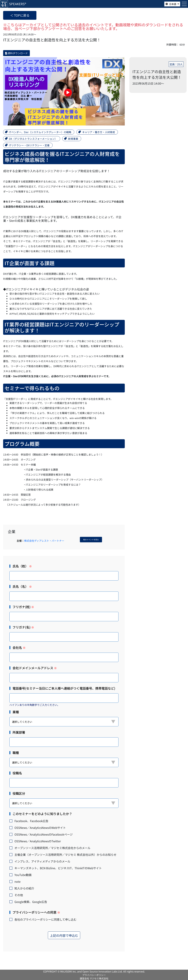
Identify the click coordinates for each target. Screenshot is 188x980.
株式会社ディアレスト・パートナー (44, 541)
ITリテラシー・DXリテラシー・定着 (29, 145)
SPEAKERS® (18, 4)
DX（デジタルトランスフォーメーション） (33, 139)
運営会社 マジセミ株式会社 (94, 978)
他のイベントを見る (91, 540)
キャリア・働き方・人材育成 (99, 132)
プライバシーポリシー (94, 975)
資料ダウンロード (16, 53)
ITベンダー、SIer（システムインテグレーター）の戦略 (40, 132)
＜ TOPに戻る (20, 15)
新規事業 (73, 139)
